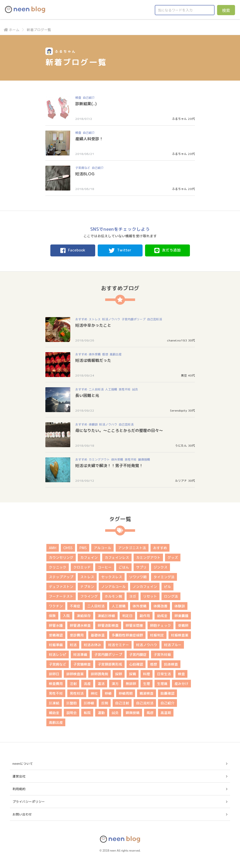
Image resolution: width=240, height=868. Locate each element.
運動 (101, 713)
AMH (53, 548)
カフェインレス (117, 557)
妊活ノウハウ (111, 319)
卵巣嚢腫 (181, 616)
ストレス (95, 319)
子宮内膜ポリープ (134, 319)
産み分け (181, 684)
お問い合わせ (22, 814)
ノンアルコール (113, 587)
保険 (52, 616)
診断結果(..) (86, 104)
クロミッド (82, 567)
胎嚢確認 (167, 693)
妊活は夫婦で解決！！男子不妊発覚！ (109, 466)
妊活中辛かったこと (93, 325)
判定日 (127, 616)
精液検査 (147, 693)
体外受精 (95, 354)
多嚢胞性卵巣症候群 (127, 635)
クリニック (58, 567)
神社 (94, 693)
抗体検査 (171, 664)
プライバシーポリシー (29, 802)
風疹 (150, 713)
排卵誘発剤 (99, 674)
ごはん (124, 567)
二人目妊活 (96, 389)
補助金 (54, 713)
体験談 (93, 424)
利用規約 (19, 789)
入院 (66, 616)
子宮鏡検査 (82, 664)
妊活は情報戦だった (93, 360)
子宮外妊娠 (162, 654)
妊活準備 (80, 654)
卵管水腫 (56, 625)
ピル (167, 587)
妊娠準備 (56, 645)
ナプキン (87, 587)
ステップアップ (61, 577)
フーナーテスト (61, 596)
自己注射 (122, 703)
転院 (87, 713)
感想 (105, 354)
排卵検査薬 (75, 674)
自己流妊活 (155, 319)
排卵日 (54, 674)
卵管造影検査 (108, 625)
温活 (101, 684)
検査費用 (56, 684)
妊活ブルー (173, 645)
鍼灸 (135, 389)
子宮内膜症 (138, 654)
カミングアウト (99, 459)
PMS (83, 548)
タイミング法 (164, 577)
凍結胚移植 (106, 616)
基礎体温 (98, 635)
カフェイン (89, 557)
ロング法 (171, 596)
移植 (108, 693)
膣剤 (105, 703)
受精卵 (183, 625)
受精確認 (56, 635)
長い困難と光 (87, 395)
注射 (73, 684)
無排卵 (131, 684)
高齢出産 (116, 354)
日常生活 (164, 674)
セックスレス (112, 577)
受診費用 (77, 635)
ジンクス (160, 567)
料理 (147, 674)
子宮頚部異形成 (110, 664)
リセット (150, 596)
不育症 (75, 606)
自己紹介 (89, 98)
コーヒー (105, 567)
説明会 (72, 713)
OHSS (68, 548)
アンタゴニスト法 (132, 548)
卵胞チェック (160, 625)
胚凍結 (54, 703)
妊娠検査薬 (180, 635)
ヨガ (133, 596)
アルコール (102, 548)
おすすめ (81, 319)
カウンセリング (61, 557)
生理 (147, 684)
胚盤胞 (72, 703)
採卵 (119, 674)
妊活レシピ (58, 654)
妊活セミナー (119, 645)
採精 (133, 674)
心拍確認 (136, 664)
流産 (87, 684)
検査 (78, 98)
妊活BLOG (85, 174)
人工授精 (111, 389)
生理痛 (162, 684)
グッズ (173, 557)
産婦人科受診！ (89, 139)
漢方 (115, 684)
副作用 (145, 616)
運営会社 (19, 776)
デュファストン (61, 587)
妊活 (73, 645)
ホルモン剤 (113, 596)
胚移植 (89, 703)
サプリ (141, 567)
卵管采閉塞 (134, 625)
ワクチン (56, 606)
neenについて (23, 764)
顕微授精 (144, 459)
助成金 (162, 616)
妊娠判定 (157, 635)
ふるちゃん (179, 119)
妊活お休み (92, 645)
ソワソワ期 (138, 577)
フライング (89, 596)
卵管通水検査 (80, 625)
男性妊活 (77, 693)
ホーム (12, 30)
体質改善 (160, 606)
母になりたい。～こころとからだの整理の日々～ (119, 431)
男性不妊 (125, 389)
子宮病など (83, 168)
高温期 (166, 713)
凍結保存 (84, 616)
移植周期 (126, 693)
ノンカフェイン (145, 587)
